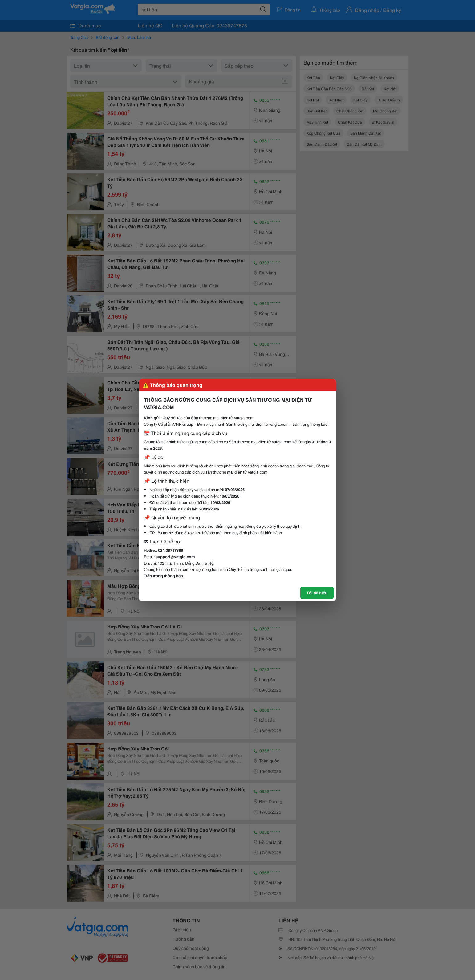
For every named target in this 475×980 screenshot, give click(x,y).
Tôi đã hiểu (317, 592)
